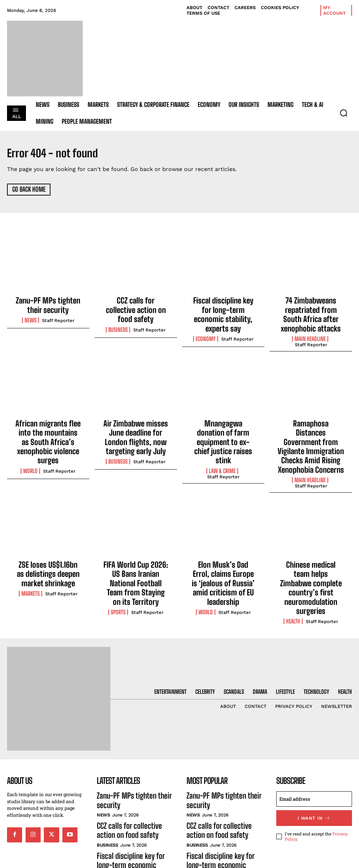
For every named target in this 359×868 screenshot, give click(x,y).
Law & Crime (222, 442)
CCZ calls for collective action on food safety (136, 305)
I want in (314, 776)
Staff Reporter (58, 318)
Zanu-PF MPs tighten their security (48, 305)
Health (293, 580)
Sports (118, 573)
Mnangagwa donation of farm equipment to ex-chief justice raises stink (223, 424)
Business (118, 318)
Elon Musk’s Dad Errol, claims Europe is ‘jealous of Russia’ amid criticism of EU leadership (223, 552)
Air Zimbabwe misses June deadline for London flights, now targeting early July (136, 428)
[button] (344, 113)
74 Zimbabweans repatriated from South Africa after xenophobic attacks (311, 312)
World (30, 449)
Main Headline (310, 333)
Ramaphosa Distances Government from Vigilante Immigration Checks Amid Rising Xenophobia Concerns (311, 432)
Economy (206, 326)
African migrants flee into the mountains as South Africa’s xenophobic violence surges (48, 428)
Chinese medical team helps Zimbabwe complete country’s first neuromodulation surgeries (311, 555)
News (31, 318)
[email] (314, 757)
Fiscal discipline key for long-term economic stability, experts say (223, 308)
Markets (31, 565)
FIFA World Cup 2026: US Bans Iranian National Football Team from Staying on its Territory (136, 552)
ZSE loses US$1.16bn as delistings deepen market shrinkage (48, 548)
